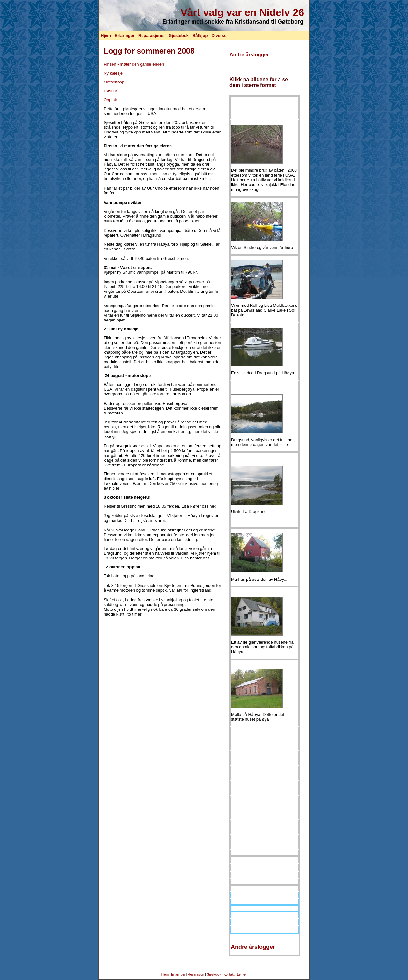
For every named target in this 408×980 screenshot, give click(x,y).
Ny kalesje (113, 73)
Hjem (106, 36)
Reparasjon (196, 974)
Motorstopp (114, 82)
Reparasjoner (152, 36)
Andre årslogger (249, 55)
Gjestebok (179, 36)
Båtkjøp (200, 36)
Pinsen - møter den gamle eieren (134, 64)
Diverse (219, 36)
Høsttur (110, 91)
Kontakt (229, 974)
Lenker (242, 974)
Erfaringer (125, 36)
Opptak (110, 100)
